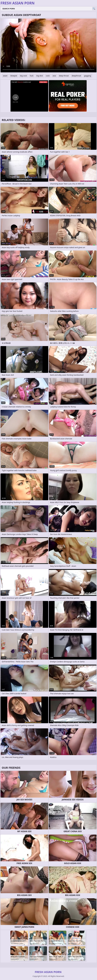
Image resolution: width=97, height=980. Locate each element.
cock (48, 76)
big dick (40, 76)
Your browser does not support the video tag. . (48, 45)
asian (5, 76)
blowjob (14, 76)
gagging (88, 76)
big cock (23, 76)
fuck (32, 76)
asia (54, 76)
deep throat (64, 76)
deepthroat (76, 76)
